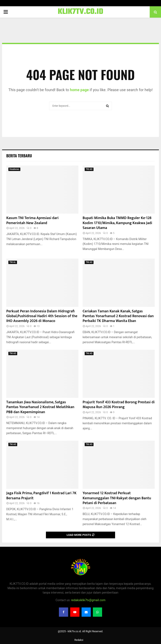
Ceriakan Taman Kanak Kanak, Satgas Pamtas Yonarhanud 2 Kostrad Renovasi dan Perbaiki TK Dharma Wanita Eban (118, 316)
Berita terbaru (19, 156)
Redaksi (79, 640)
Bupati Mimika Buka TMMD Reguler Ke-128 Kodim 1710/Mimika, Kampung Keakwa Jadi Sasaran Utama (117, 223)
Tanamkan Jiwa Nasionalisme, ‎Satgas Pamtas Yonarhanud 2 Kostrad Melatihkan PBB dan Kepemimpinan (40, 407)
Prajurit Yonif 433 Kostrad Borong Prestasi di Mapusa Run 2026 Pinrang (119, 405)
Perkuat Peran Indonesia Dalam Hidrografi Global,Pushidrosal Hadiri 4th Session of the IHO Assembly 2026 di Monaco (42, 316)
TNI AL (13, 262)
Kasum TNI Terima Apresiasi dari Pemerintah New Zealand (32, 220)
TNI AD (89, 169)
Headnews (14, 169)
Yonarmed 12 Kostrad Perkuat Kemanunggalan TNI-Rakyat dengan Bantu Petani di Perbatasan (117, 498)
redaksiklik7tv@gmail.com (88, 600)
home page (79, 90)
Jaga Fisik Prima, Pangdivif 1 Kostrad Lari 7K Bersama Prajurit (41, 496)
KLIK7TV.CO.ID (81, 12)
